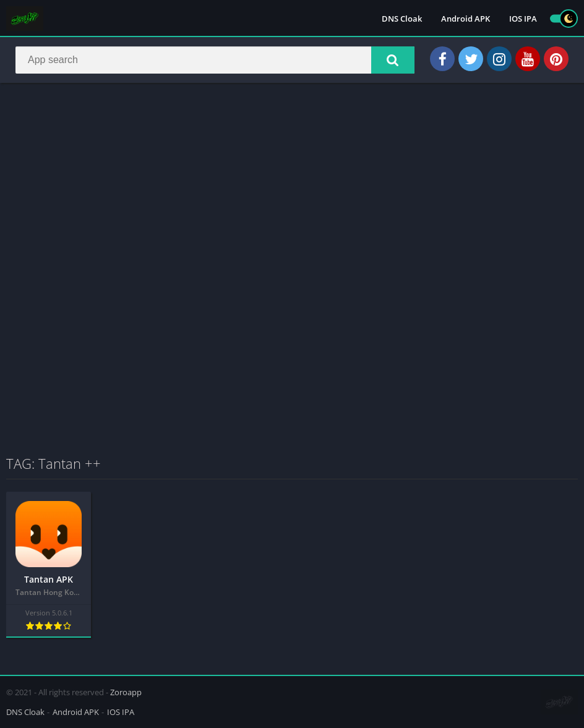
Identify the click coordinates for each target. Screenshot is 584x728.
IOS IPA (523, 19)
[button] (393, 60)
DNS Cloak (402, 19)
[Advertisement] (292, 182)
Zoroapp (126, 692)
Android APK (466, 19)
